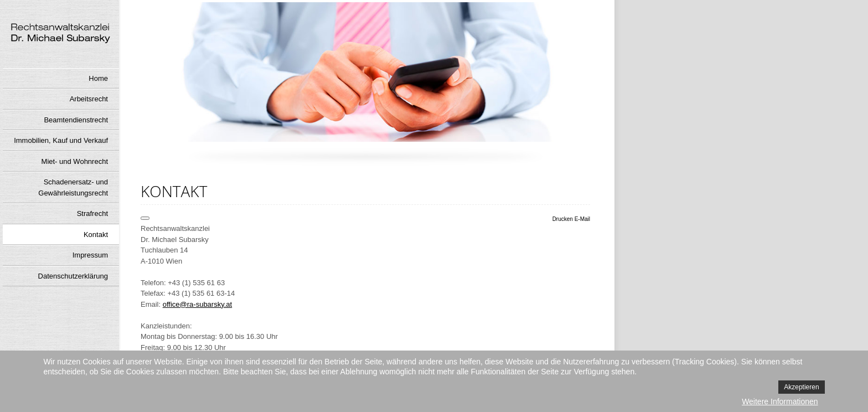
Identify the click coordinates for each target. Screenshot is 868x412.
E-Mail (582, 219)
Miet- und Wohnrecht (75, 161)
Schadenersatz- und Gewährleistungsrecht (73, 187)
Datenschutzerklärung (73, 276)
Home (98, 78)
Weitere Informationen (780, 401)
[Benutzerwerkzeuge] (145, 218)
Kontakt (96, 235)
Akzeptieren (801, 387)
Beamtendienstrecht (76, 120)
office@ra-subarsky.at (197, 304)
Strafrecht (92, 213)
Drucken (564, 219)
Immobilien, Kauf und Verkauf (61, 140)
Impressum (90, 255)
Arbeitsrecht (89, 99)
